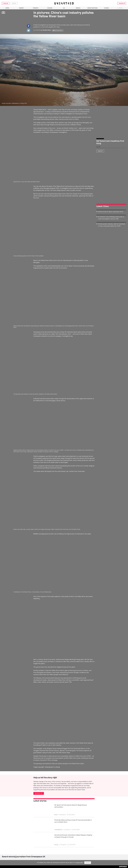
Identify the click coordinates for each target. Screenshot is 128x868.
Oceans (50, 8)
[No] (126, 863)
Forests (36, 8)
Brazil (78, 8)
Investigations (92, 8)
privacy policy (80, 863)
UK (64, 8)
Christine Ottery (47, 30)
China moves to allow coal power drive (111, 212)
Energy (21, 8)
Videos (107, 8)
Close (88, 863)
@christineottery (58, 30)
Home (7, 8)
